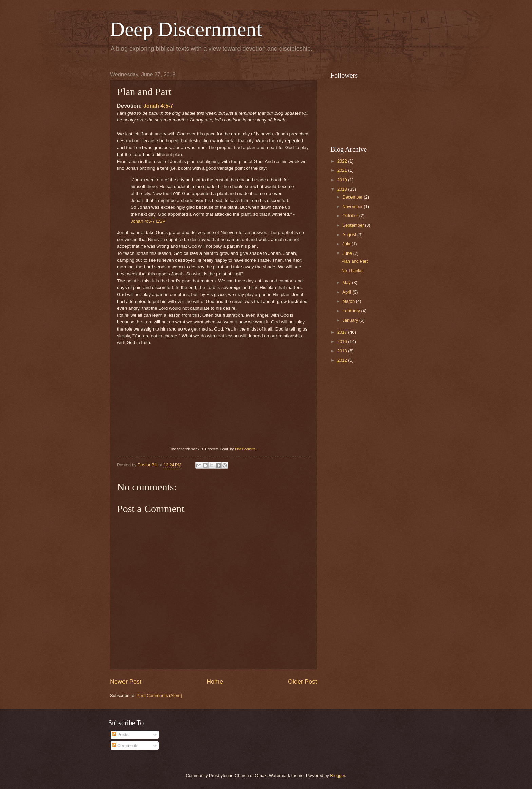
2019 (343, 180)
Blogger (338, 776)
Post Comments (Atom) (159, 696)
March (349, 301)
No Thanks (352, 271)
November (353, 206)
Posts (120, 735)
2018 (343, 189)
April (347, 292)
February (352, 311)
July (347, 244)
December (353, 197)
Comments (125, 745)
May (347, 283)
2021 (343, 170)
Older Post (302, 682)
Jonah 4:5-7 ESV (148, 221)
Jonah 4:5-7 (158, 106)
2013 (343, 351)
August (350, 235)
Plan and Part (355, 261)
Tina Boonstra (245, 449)
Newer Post (126, 682)
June (348, 253)
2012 (343, 360)
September (354, 225)
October (351, 216)
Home (215, 682)
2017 (343, 332)
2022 (343, 161)
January (351, 320)
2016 (343, 342)
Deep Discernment (186, 29)
